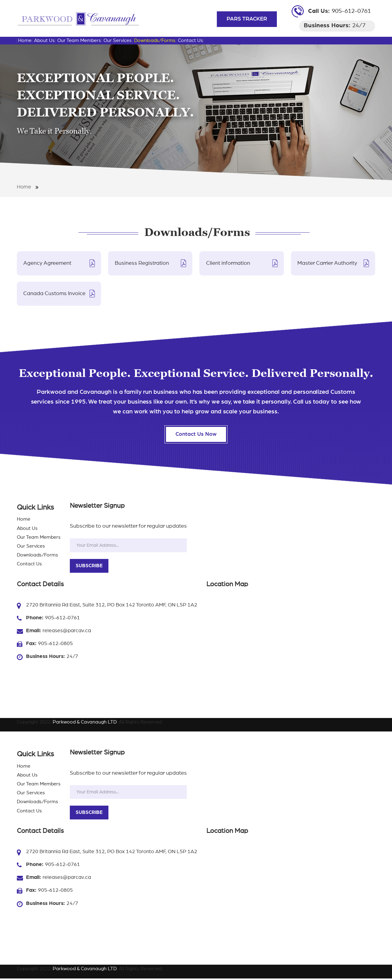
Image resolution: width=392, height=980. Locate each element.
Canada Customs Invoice (55, 294)
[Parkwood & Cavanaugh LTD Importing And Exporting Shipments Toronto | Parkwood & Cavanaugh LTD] (78, 18)
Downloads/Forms (155, 40)
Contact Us (190, 40)
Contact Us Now (196, 435)
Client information (228, 263)
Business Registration (142, 263)
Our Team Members (79, 40)
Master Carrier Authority (328, 263)
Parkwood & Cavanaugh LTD (85, 724)
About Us (44, 40)
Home (25, 40)
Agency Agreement (48, 263)
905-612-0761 (351, 11)
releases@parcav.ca (67, 632)
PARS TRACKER (247, 19)
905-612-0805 (55, 645)
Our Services (118, 40)
